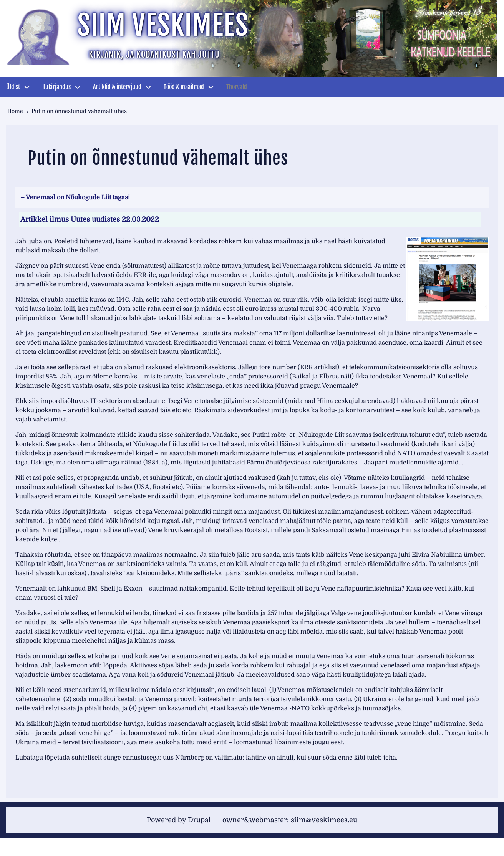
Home (15, 111)
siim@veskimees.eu (324, 820)
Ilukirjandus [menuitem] (56, 87)
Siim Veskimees (163, 25)
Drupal (199, 820)
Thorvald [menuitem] (237, 87)
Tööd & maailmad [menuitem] (184, 87)
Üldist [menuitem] (13, 87)
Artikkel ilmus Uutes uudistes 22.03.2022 (90, 219)
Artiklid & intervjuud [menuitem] (117, 87)
